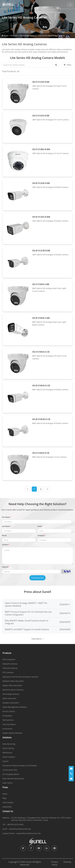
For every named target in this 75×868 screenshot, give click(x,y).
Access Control (9, 711)
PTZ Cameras (8, 672)
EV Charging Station (11, 774)
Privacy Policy (55, 863)
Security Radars (9, 724)
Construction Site (10, 770)
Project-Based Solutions (13, 733)
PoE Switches (8, 720)
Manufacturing (9, 744)
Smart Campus (9, 757)
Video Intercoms (9, 698)
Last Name (6, 526)
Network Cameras (10, 664)
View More (37, 639)
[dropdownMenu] (70, 5)
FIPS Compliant (9, 659)
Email (40, 526)
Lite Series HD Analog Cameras (52, 36)
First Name (6, 517)
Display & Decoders (11, 703)
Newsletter (7, 807)
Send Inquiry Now (37, 578)
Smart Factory (8, 748)
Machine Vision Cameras (13, 690)
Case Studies (8, 802)
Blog (4, 798)
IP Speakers (7, 716)
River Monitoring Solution (13, 779)
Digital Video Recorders (12, 685)
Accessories (7, 729)
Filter (68, 65)
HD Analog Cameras (28, 36)
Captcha (5, 567)
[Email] (71, 769)
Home (6, 36)
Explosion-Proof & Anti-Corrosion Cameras (20, 677)
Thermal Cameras (10, 668)
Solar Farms (8, 783)
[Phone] (71, 774)
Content (5, 545)
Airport (6, 761)
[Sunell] (8, 4)
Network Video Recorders (13, 681)
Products (14, 36)
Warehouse (7, 753)
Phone (4, 535)
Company (41, 535)
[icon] (23, 848)
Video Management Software (15, 707)
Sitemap (67, 862)
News (5, 794)
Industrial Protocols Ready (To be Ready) (20, 766)
